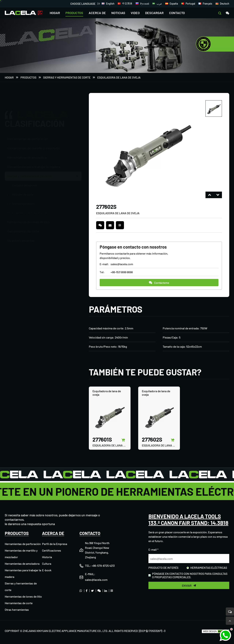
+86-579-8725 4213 (103, 566)
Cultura (47, 564)
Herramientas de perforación (28, 121)
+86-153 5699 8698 (122, 272)
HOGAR (55, 13)
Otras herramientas (17, 610)
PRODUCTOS (74, 13)
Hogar (9, 77)
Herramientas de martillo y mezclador (34, 130)
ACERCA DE (97, 13)
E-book (47, 570)
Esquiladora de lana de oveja (119, 77)
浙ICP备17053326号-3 (152, 631)
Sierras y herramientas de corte (67, 77)
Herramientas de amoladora (22, 564)
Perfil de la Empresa (55, 544)
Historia (47, 557)
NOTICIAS (118, 13)
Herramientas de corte (19, 603)
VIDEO (135, 13)
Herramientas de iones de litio (23, 596)
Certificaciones (52, 550)
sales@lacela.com (122, 264)
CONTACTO (177, 13)
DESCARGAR (154, 13)
